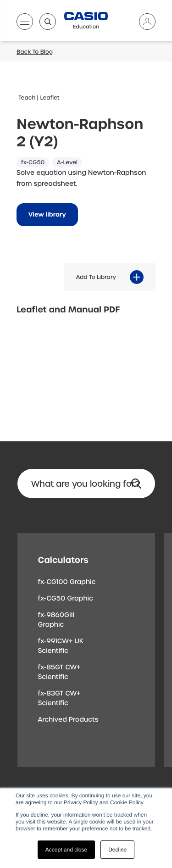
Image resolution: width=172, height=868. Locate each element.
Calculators (63, 560)
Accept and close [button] (66, 850)
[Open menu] (25, 23)
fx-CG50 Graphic (66, 599)
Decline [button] (117, 850)
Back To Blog (35, 52)
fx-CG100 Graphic (67, 582)
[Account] (144, 22)
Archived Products (68, 720)
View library (47, 215)
